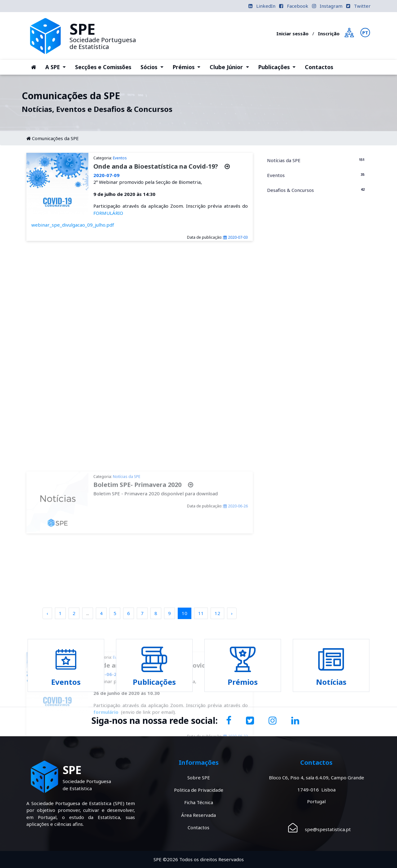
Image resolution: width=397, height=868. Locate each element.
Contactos (319, 67)
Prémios (189, 67)
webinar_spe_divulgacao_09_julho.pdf (73, 225)
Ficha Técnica (199, 802)
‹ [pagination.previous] (47, 613)
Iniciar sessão (292, 33)
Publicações (279, 67)
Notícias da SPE (316, 160)
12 (217, 613)
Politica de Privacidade (199, 790)
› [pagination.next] (232, 613)
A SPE (58, 67)
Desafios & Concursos (316, 190)
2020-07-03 (236, 237)
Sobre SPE (199, 777)
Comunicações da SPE (55, 138)
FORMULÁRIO (108, 213)
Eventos (316, 175)
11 (201, 613)
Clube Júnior (232, 67)
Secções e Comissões (103, 67)
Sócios (154, 67)
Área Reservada (198, 815)
